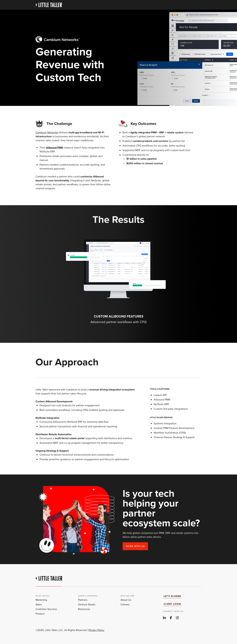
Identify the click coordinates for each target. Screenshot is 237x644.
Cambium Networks (47, 132)
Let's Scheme (172, 596)
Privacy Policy (96, 630)
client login (172, 604)
